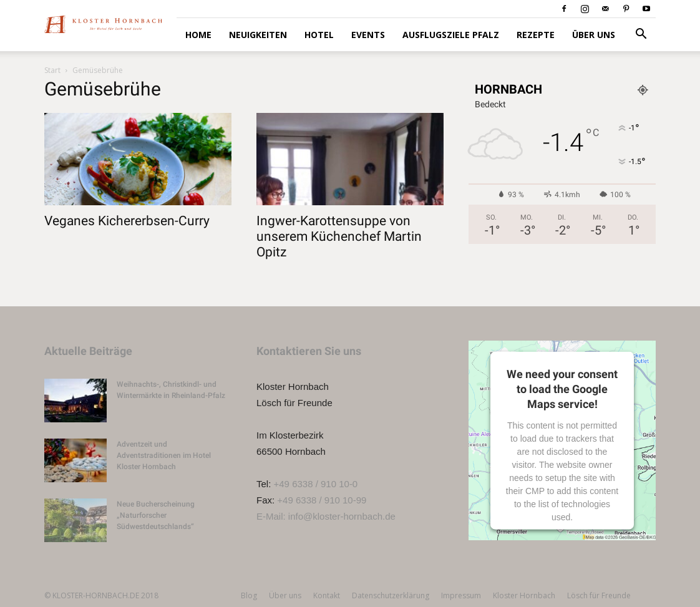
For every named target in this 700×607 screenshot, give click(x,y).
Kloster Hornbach (524, 595)
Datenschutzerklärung (391, 595)
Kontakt (327, 595)
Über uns (594, 35)
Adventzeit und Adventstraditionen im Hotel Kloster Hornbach (164, 455)
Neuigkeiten (258, 35)
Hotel (319, 35)
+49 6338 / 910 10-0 (316, 484)
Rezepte (536, 35)
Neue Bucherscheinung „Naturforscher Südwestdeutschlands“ (156, 515)
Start (52, 70)
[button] (641, 35)
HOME (198, 35)
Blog (249, 595)
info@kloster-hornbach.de (342, 516)
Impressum (461, 595)
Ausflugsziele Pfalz (451, 35)
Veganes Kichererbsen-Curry (127, 221)
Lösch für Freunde (599, 595)
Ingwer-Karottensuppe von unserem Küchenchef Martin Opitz (339, 236)
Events (368, 35)
